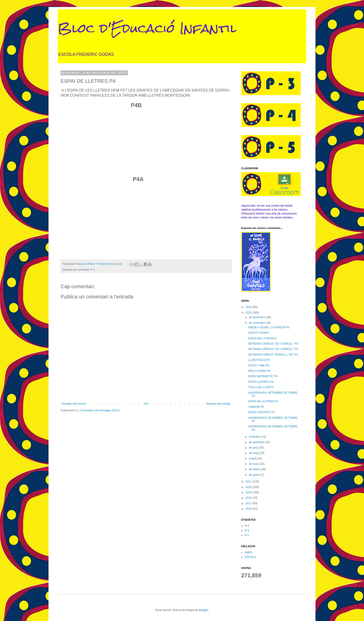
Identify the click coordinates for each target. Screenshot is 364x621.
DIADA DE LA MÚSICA (262, 338)
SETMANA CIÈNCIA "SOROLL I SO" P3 (273, 355)
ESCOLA (250, 557)
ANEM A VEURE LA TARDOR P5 (269, 327)
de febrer (255, 469)
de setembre (257, 442)
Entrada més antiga (218, 404)
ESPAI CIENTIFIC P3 (261, 412)
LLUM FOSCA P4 (259, 360)
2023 (249, 307)
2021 (249, 482)
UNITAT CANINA (259, 333)
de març (254, 464)
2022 (249, 313)
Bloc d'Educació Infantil (147, 28)
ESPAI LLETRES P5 (261, 382)
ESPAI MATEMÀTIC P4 (263, 376)
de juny (254, 448)
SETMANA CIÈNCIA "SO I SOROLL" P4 (273, 344)
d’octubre (255, 437)
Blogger (204, 610)
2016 (249, 509)
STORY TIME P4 (259, 366)
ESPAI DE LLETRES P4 (263, 401)
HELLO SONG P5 (259, 371)
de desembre (257, 317)
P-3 (247, 526)
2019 (249, 492)
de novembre (257, 323)
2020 (249, 487)
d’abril (253, 459)
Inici (146, 404)
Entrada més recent (74, 404)
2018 (249, 498)
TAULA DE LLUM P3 (261, 387)
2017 (249, 503)
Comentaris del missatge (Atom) (99, 410)
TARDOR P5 (256, 407)
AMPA (249, 552)
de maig (254, 453)
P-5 (247, 535)
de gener (255, 475)
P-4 (93, 270)
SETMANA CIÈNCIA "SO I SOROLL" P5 (273, 349)
